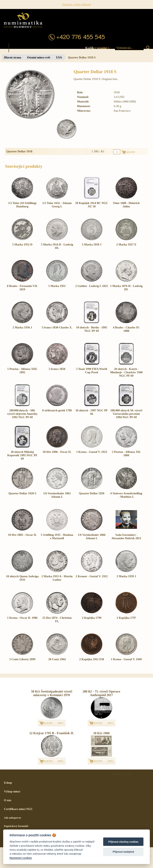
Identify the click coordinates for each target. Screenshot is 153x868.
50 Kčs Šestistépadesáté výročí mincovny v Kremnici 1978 (52, 693)
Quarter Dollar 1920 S (22, 493)
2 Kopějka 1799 (92, 618)
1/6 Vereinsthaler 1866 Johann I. (92, 536)
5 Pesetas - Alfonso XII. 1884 (126, 454)
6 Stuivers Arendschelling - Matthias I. (126, 495)
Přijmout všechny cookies (123, 842)
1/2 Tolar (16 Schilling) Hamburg (22, 205)
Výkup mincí (12, 791)
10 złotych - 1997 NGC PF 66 (92, 412)
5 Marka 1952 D (22, 244)
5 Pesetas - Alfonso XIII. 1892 (22, 371)
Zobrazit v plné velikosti (76, 4)
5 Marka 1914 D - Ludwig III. (57, 246)
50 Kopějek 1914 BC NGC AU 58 (92, 205)
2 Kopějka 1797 (126, 618)
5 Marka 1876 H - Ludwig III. (126, 288)
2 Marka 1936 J (22, 327)
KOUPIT (48, 723)
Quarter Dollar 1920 (92, 493)
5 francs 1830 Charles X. (57, 327)
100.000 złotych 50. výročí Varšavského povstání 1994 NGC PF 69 (126, 414)
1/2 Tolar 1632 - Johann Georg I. (57, 205)
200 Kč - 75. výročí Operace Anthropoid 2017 (102, 693)
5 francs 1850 (57, 369)
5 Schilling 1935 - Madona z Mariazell (57, 536)
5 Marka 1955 (57, 286)
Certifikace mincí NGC (18, 809)
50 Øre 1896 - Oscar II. (57, 452)
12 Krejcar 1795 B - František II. (52, 733)
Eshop (8, 783)
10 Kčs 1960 (101, 733)
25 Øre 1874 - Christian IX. (57, 619)
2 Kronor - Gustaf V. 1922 (92, 576)
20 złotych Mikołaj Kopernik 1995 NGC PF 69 (22, 455)
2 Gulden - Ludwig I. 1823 (92, 286)
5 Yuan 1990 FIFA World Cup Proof (92, 371)
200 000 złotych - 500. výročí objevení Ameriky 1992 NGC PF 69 (22, 414)
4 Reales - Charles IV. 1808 (126, 329)
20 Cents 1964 (57, 659)
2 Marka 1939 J (126, 576)
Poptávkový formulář (16, 826)
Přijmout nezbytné (123, 852)
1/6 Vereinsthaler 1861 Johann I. (57, 495)
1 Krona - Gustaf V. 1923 (92, 452)
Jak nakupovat (12, 818)
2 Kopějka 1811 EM (92, 659)
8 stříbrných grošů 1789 (57, 410)
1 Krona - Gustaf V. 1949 (126, 659)
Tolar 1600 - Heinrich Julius (126, 205)
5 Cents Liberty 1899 (22, 659)
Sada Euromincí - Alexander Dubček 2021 (126, 536)
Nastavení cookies (21, 858)
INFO (61, 723)
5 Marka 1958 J (92, 244)
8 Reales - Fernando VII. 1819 (22, 288)
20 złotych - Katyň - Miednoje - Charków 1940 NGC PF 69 (126, 372)
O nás (8, 800)
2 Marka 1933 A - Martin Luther (57, 578)
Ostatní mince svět (39, 57)
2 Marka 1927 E (126, 244)
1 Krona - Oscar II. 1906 (22, 618)
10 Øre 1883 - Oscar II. (22, 535)
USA (59, 57)
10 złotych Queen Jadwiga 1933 (22, 578)
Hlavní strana (13, 57)
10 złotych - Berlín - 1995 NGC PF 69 (92, 329)
